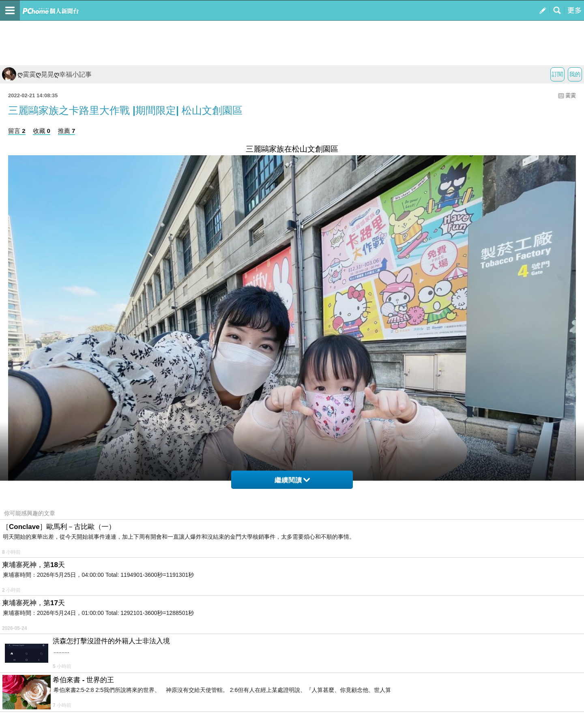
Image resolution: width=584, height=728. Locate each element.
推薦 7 (67, 131)
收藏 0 (42, 131)
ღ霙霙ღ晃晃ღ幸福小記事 (47, 74)
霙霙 (571, 95)
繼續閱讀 (292, 480)
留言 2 (17, 131)
